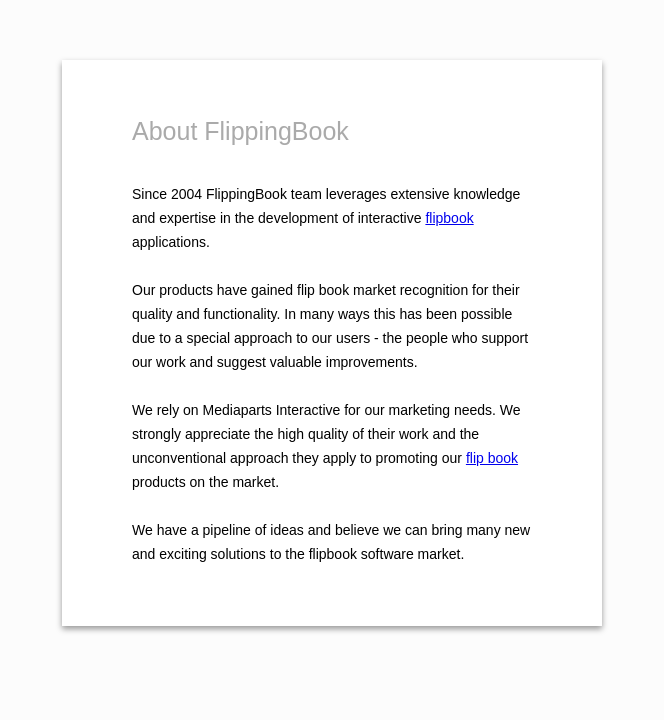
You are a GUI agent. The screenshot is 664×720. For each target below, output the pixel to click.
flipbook (449, 218)
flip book (492, 458)
